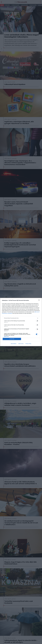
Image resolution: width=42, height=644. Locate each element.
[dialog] (21, 322)
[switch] (37, 321)
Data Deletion (14, 344)
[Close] (39, 300)
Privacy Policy (28, 344)
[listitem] (21, 318)
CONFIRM (12, 339)
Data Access (21, 344)
